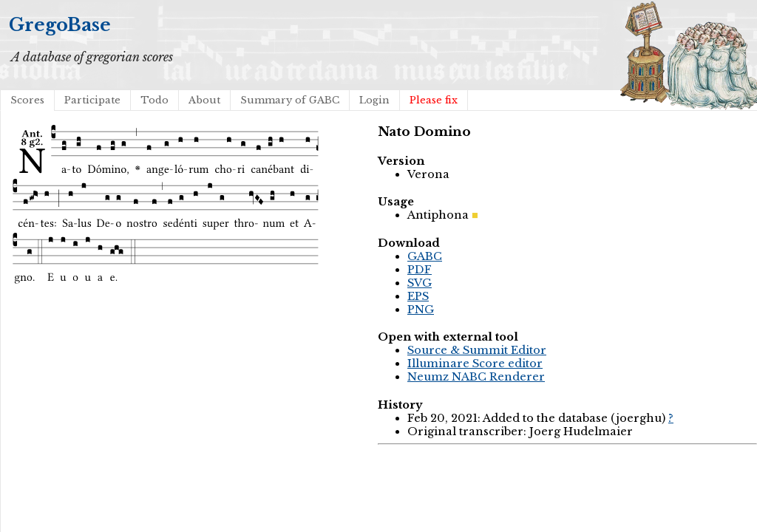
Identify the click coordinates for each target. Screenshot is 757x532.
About (204, 100)
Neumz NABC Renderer (476, 377)
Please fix (434, 100)
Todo (155, 100)
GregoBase (60, 25)
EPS (418, 296)
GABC (425, 256)
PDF (420, 270)
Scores (27, 100)
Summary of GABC (290, 100)
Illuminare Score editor (475, 364)
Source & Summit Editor (477, 350)
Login (374, 100)
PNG (421, 310)
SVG (420, 283)
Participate (92, 100)
